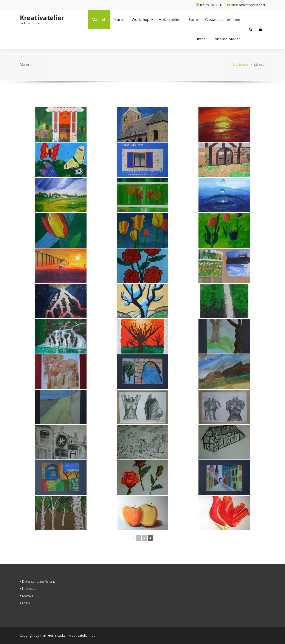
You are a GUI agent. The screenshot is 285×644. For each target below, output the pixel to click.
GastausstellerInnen (223, 19)
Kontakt (28, 596)
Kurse (119, 19)
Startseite (240, 64)
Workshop (141, 19)
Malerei (98, 19)
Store (193, 19)
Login (26, 603)
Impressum (31, 588)
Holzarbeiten (170, 19)
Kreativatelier (42, 18)
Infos (201, 39)
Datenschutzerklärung (39, 581)
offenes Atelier (227, 39)
